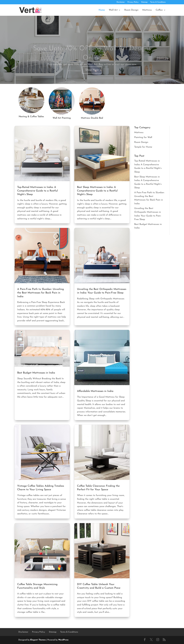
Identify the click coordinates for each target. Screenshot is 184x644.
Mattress (147, 10)
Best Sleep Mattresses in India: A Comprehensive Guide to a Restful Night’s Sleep (97, 191)
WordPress (63, 640)
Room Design (131, 10)
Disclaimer (121, 2)
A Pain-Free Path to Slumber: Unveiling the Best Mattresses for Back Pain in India (41, 293)
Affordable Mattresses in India (95, 391)
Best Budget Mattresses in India (36, 373)
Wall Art (113, 10)
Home (102, 10)
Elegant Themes (38, 640)
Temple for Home (143, 147)
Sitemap (144, 2)
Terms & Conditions (158, 2)
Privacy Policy (133, 2)
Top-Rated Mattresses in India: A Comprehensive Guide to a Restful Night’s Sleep (38, 191)
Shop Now (92, 74)
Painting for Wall (143, 137)
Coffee (159, 10)
